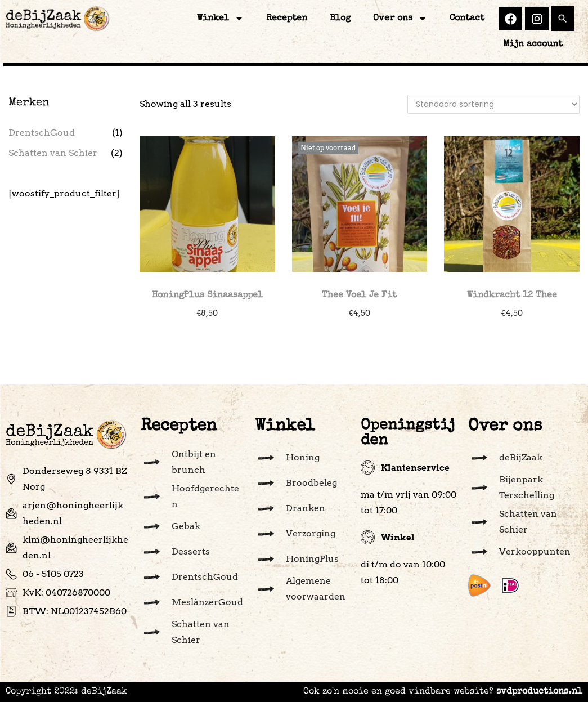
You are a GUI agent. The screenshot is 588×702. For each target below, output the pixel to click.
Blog (340, 19)
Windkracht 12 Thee (512, 296)
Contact (467, 19)
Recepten (287, 19)
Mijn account (533, 44)
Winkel (220, 19)
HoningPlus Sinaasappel (207, 296)
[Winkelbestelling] (493, 104)
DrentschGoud (42, 133)
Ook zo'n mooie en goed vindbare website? (443, 692)
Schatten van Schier (53, 153)
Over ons (400, 19)
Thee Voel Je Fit (359, 296)
